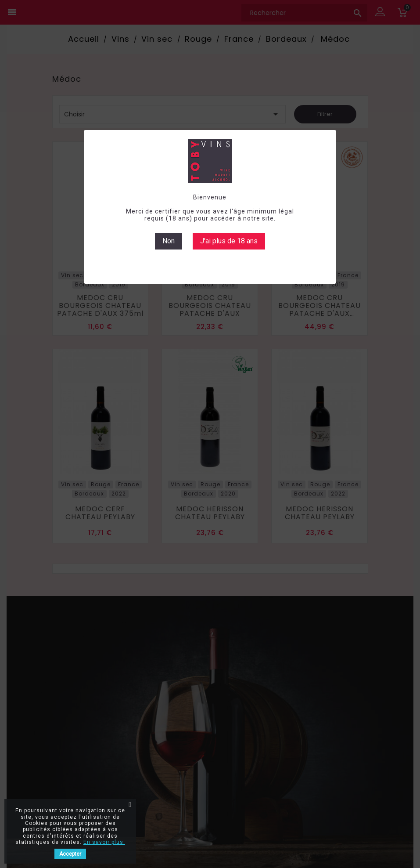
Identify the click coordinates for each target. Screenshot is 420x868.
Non (169, 241)
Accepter (70, 854)
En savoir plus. (104, 842)
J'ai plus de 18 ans (229, 241)
